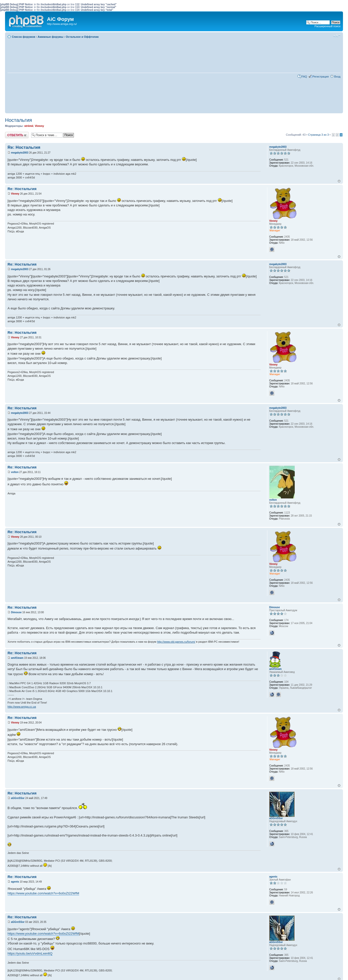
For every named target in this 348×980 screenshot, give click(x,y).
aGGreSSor (18, 798)
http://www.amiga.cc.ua (22, 707)
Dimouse (16, 612)
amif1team (17, 658)
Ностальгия (18, 120)
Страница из (318, 135)
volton (15, 472)
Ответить (17, 135)
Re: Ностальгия (24, 147)
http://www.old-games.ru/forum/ (176, 642)
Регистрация (321, 77)
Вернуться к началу (339, 181)
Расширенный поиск (327, 26)
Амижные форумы (51, 37)
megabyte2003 (20, 153)
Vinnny (39, 126)
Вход (337, 77)
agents (15, 882)
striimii (29, 126)
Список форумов (23, 37)
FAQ (304, 77)
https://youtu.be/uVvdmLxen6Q (30, 953)
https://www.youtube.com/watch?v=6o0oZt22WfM (43, 893)
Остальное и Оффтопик (82, 37)
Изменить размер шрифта (337, 36)
